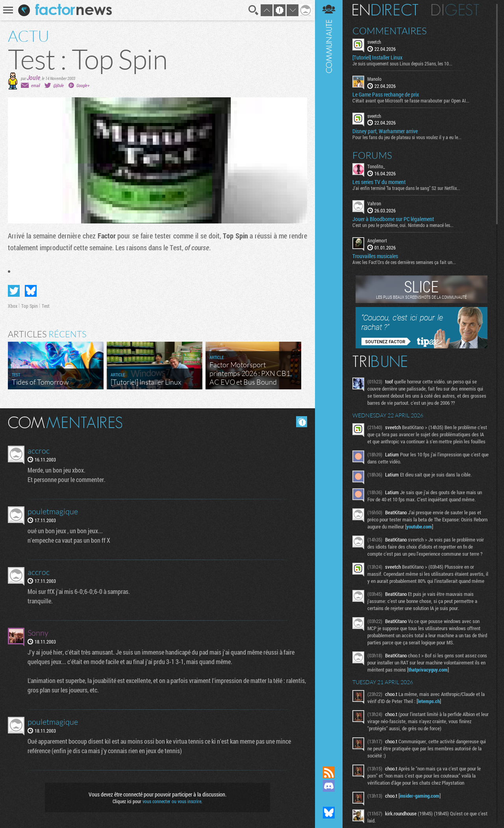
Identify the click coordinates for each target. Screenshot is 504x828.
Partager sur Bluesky (31, 291)
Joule (33, 77)
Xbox (13, 306)
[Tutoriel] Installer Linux (377, 58)
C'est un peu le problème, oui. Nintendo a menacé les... (403, 225)
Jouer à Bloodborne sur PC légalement (393, 219)
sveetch (374, 42)
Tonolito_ (376, 166)
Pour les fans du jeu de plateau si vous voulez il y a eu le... (407, 137)
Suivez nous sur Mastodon (329, 799)
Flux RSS (329, 772)
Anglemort (377, 240)
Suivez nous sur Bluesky (329, 813)
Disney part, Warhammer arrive (385, 131)
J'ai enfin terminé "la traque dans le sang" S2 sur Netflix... (406, 188)
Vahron (374, 203)
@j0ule (58, 85)
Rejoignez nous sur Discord (329, 786)
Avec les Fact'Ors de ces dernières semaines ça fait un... (404, 262)
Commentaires (390, 31)
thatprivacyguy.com (428, 670)
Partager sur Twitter (14, 291)
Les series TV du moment (379, 182)
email (35, 85)
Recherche (254, 10)
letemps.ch (429, 701)
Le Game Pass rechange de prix (386, 95)
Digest (455, 10)
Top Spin (30, 306)
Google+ (83, 85)
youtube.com (419, 527)
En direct (385, 10)
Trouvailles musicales (375, 256)
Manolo (374, 79)
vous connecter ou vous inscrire (172, 801)
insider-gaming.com (420, 796)
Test (46, 306)
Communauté (329, 376)
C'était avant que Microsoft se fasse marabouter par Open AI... (411, 100)
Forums (372, 155)
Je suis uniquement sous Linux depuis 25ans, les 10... (402, 63)
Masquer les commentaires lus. (302, 422)
